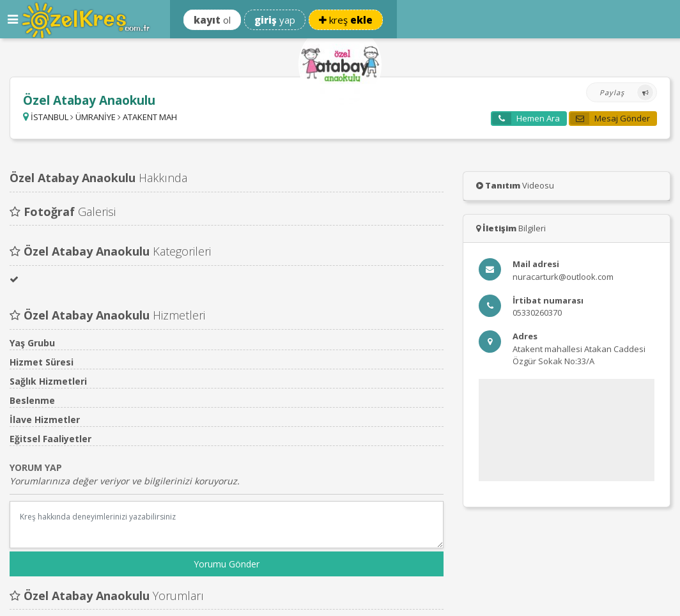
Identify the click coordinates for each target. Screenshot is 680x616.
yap (275, 20)
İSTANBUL (50, 117)
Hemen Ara (526, 119)
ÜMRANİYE (96, 117)
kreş (346, 20)
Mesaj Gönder (610, 119)
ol (212, 20)
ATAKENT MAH (150, 117)
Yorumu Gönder (227, 564)
